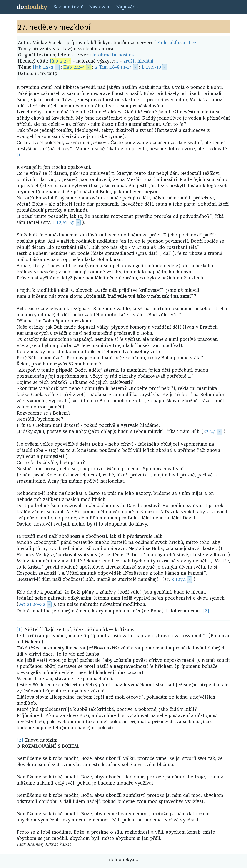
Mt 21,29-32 (32, 604)
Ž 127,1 (179, 579)
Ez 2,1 (210, 431)
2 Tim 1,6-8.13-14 (113, 67)
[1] (20, 155)
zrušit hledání (138, 61)
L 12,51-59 (64, 223)
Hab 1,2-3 (43, 67)
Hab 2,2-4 (60, 61)
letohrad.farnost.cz (176, 43)
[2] (206, 611)
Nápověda (127, 7)
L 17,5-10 (151, 67)
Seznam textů (68, 7)
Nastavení (100, 7)
